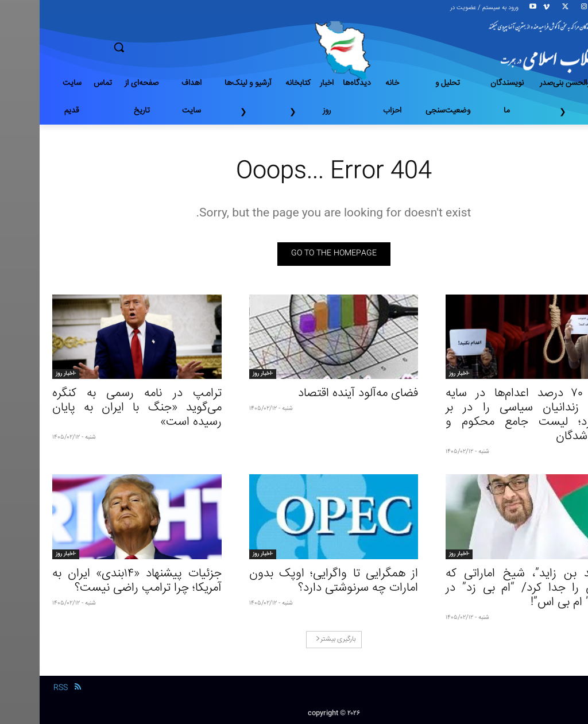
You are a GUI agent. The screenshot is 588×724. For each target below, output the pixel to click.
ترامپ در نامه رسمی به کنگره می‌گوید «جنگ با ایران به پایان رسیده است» (97, 408)
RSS (21, 688)
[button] (159, 47)
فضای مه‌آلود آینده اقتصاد (318, 394)
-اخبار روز (419, 374)
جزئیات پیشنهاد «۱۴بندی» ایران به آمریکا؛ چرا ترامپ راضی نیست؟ (97, 581)
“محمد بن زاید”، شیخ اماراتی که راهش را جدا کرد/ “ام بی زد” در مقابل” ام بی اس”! (491, 588)
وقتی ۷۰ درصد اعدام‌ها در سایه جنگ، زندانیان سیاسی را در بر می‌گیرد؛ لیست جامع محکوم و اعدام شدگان (491, 415)
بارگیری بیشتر (296, 639)
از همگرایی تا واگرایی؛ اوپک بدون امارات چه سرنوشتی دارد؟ (294, 581)
